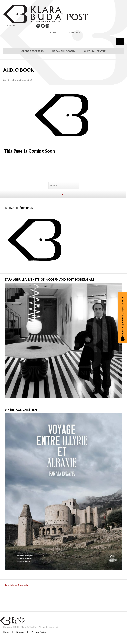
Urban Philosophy (64, 51)
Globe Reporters (32, 51)
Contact (75, 33)
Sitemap (20, 632)
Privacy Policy (39, 632)
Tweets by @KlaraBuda (16, 585)
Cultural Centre (95, 51)
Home (53, 33)
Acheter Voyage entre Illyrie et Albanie (123, 317)
